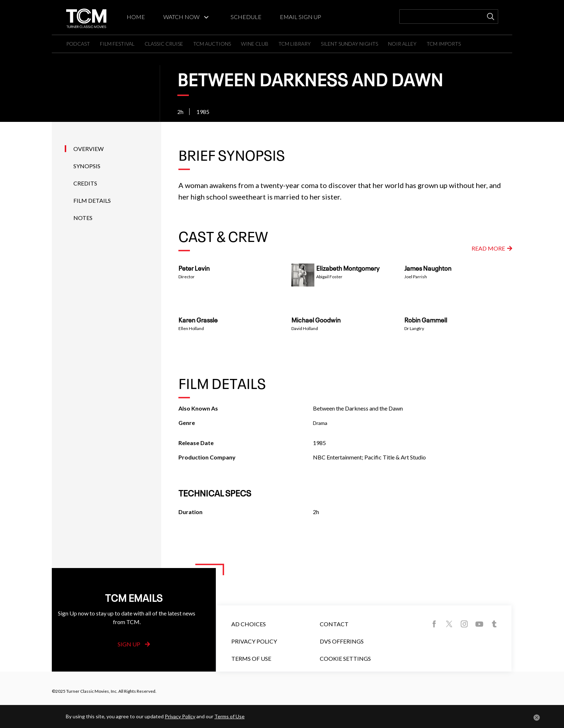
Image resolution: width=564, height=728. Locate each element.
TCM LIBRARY (295, 44)
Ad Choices (249, 624)
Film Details (92, 200)
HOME (136, 17)
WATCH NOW (181, 17)
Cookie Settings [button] (345, 658)
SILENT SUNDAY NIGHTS (349, 44)
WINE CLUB (255, 44)
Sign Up (134, 644)
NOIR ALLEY (402, 44)
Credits (85, 183)
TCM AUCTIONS (212, 44)
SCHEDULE (246, 17)
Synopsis (87, 166)
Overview (88, 149)
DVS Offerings (342, 641)
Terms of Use (251, 658)
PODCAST (78, 44)
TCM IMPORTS (444, 44)
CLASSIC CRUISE (164, 44)
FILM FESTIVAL (117, 44)
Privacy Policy (254, 641)
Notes (83, 218)
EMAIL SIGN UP (301, 17)
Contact (334, 624)
